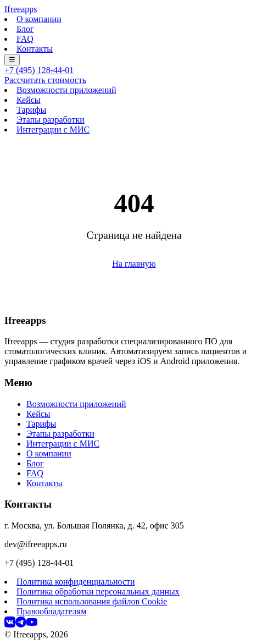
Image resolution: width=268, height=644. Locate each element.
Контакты (35, 49)
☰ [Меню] (12, 60)
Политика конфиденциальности (76, 582)
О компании (39, 19)
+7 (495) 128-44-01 (39, 70)
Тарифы (31, 110)
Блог (25, 29)
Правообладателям (51, 611)
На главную (134, 264)
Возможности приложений (66, 90)
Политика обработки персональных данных (98, 591)
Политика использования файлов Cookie (92, 601)
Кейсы (29, 100)
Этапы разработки (51, 120)
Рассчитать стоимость (45, 80)
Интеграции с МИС (53, 130)
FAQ (25, 39)
